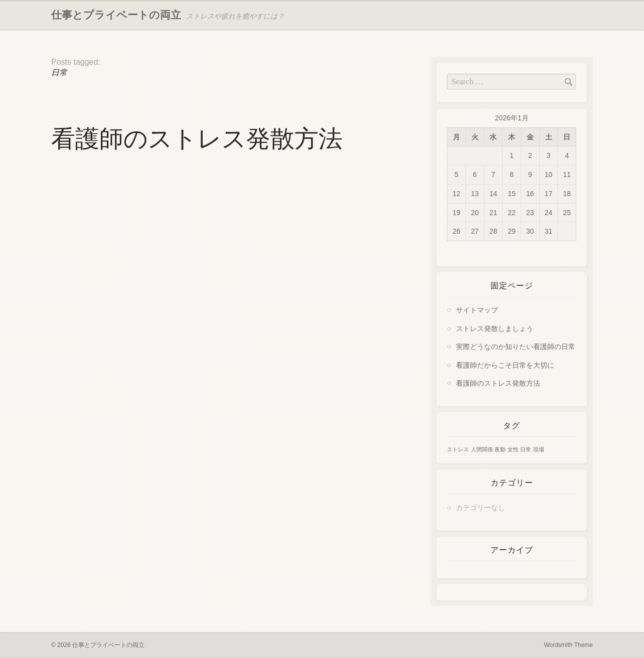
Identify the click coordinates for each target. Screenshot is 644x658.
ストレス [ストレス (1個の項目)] (458, 450)
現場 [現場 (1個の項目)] (539, 450)
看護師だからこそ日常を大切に (505, 365)
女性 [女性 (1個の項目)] (513, 450)
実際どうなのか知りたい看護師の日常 (516, 347)
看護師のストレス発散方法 (197, 139)
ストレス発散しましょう (495, 329)
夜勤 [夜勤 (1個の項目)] (500, 450)
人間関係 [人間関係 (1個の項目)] (482, 450)
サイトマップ (477, 310)
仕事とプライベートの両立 (116, 15)
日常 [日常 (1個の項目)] (526, 450)
